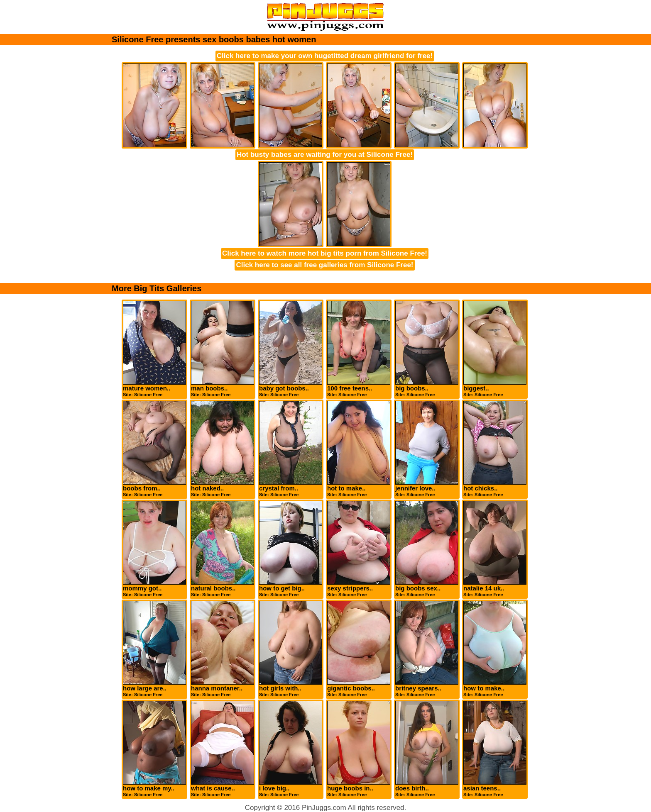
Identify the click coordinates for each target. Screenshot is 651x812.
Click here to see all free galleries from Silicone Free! (324, 265)
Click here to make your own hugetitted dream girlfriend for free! (325, 56)
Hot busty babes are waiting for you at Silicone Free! (325, 155)
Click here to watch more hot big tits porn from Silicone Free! (325, 253)
